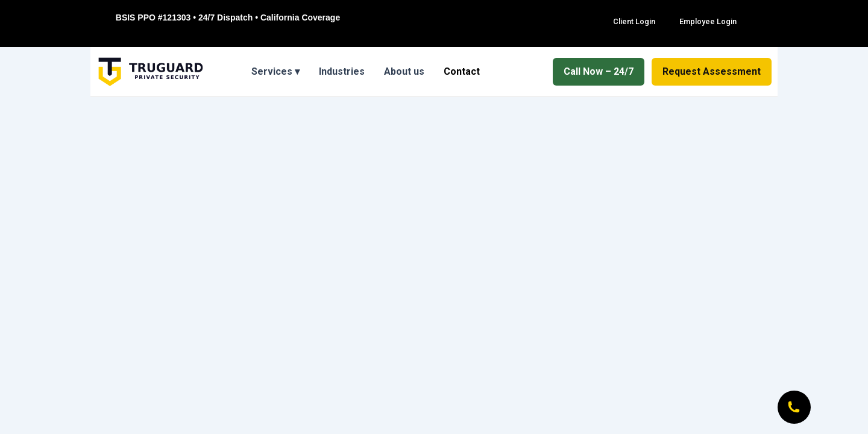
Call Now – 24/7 (599, 71)
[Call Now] (793, 406)
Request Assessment (712, 71)
